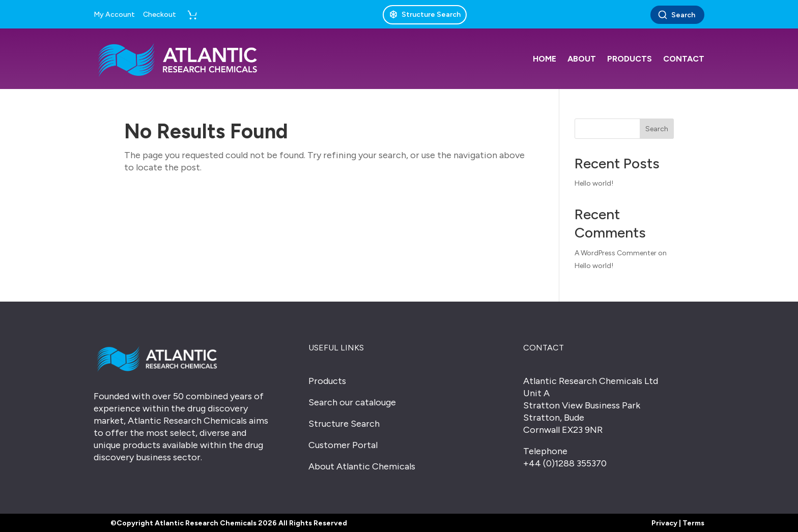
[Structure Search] (425, 15)
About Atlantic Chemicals (362, 466)
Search (676, 15)
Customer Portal (343, 445)
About (582, 59)
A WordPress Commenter (616, 253)
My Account (114, 15)
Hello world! (594, 183)
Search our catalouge (352, 402)
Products (630, 59)
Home (545, 59)
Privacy (664, 523)
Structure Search (344, 424)
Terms (693, 523)
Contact (684, 59)
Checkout (160, 15)
